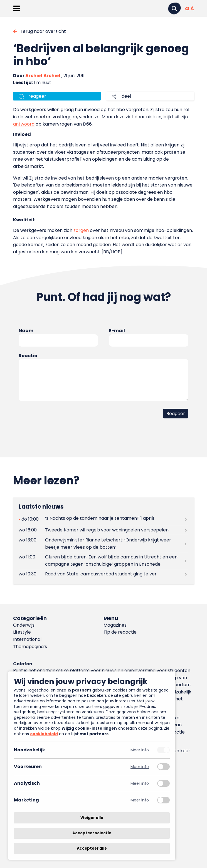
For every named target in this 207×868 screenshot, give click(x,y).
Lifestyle (22, 632)
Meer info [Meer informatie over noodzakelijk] (140, 750)
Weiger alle (92, 818)
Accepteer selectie (92, 833)
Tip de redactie (120, 632)
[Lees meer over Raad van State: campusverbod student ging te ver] (103, 574)
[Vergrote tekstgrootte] (192, 8)
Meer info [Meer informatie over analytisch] (140, 784)
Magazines (115, 625)
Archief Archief (43, 76)
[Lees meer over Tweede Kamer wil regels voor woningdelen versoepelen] (103, 530)
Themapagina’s (30, 647)
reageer (37, 96)
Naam (26, 331)
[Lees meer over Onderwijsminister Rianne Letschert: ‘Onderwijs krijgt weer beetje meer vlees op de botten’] (103, 543)
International (27, 639)
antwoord (24, 124)
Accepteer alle (92, 848)
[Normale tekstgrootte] (187, 8)
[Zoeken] (174, 8)
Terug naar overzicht (43, 31)
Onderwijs (24, 625)
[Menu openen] (17, 8)
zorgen (81, 230)
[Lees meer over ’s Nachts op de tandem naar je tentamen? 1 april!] (103, 519)
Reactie (28, 356)
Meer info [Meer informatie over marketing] (140, 800)
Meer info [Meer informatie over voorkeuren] (140, 767)
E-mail (117, 331)
